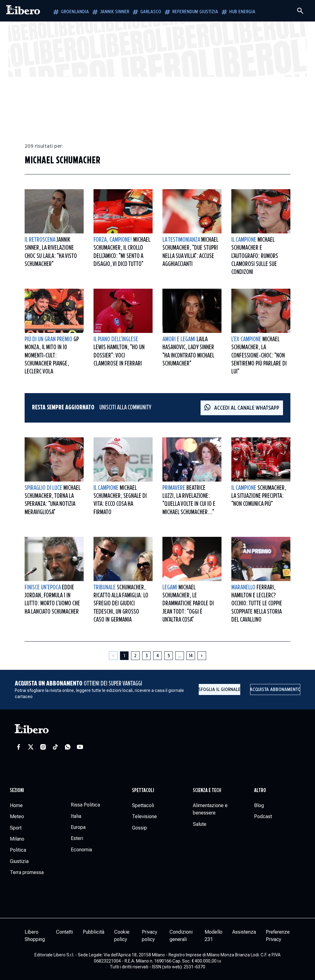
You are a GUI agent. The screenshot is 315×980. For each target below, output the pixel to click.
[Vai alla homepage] (23, 11)
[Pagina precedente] (113, 656)
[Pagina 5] (169, 656)
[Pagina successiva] (202, 656)
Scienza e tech (207, 791)
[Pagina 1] (124, 656)
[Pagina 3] (146, 656)
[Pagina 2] (135, 656)
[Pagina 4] (157, 656)
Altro (260, 791)
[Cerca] (300, 11)
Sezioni (17, 791)
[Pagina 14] (191, 656)
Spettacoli (143, 791)
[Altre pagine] (180, 656)
